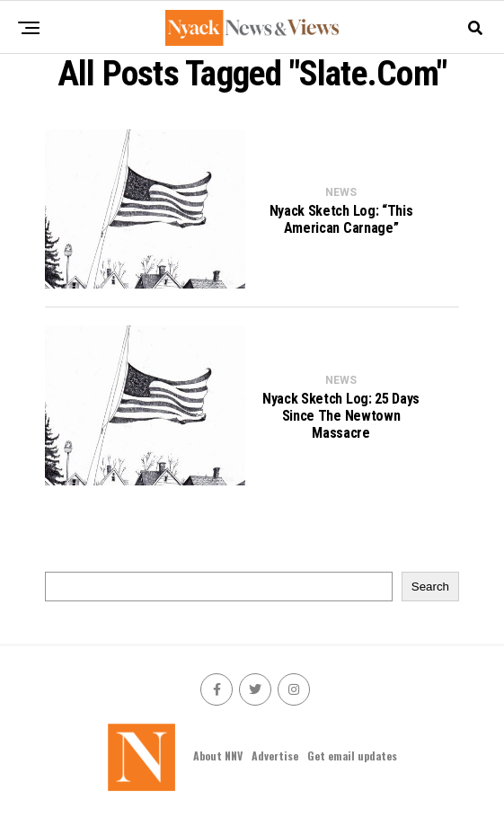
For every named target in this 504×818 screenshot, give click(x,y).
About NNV (218, 756)
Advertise (275, 756)
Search (430, 587)
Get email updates (352, 756)
